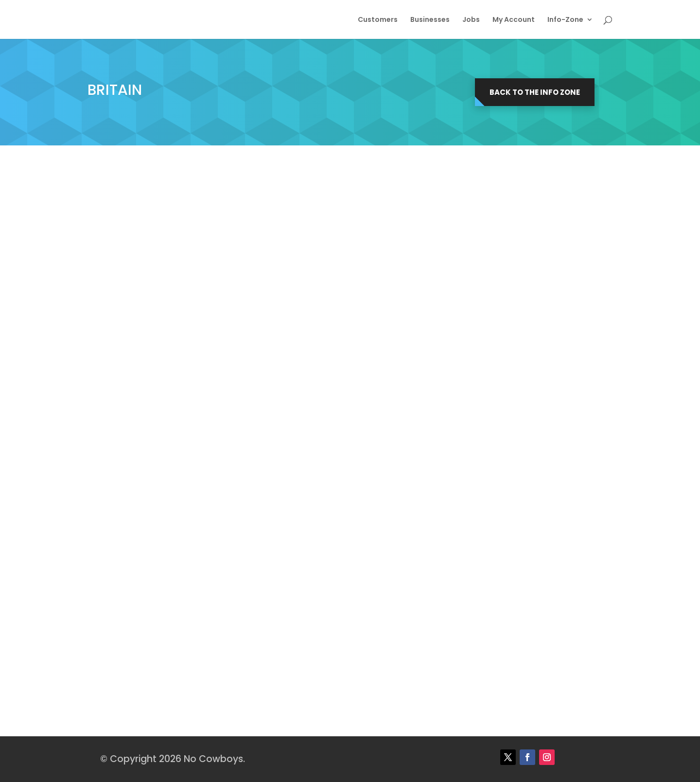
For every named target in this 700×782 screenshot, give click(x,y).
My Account (514, 20)
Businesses (430, 20)
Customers (378, 20)
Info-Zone (565, 20)
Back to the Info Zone (535, 92)
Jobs (471, 20)
